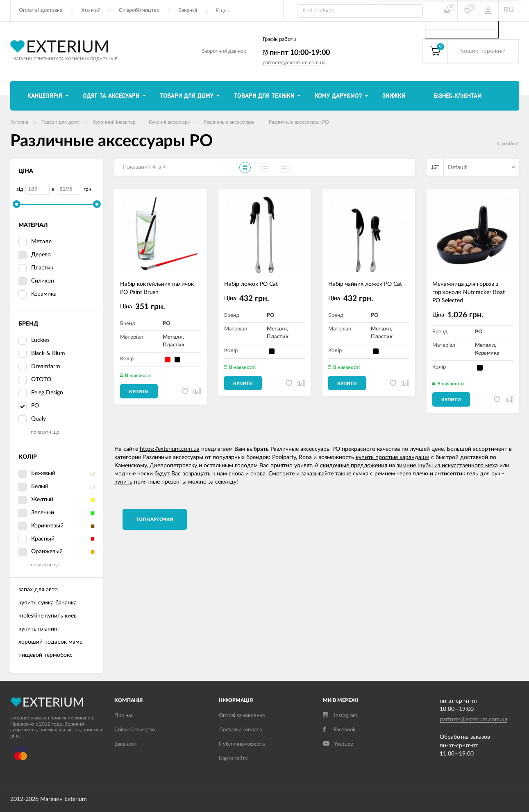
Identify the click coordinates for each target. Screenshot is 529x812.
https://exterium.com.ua (170, 449)
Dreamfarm (46, 366)
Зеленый (36, 513)
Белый (33, 487)
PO (29, 406)
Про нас (124, 716)
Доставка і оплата (240, 730)
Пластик (36, 268)
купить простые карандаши (393, 457)
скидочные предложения (354, 466)
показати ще (45, 432)
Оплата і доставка (41, 10)
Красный (36, 539)
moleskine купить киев (48, 616)
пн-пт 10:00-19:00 (296, 53)
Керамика (37, 294)
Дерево (35, 255)
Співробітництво (139, 10)
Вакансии (125, 744)
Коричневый (41, 526)
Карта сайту (233, 759)
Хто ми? (91, 10)
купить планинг (39, 629)
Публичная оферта (242, 744)
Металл (35, 242)
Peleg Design (47, 393)
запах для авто (38, 590)
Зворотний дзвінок (224, 51)
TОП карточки (155, 519)
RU (509, 10)
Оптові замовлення (242, 716)
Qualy (39, 419)
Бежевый (37, 474)
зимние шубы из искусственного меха (447, 466)
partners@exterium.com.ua (294, 63)
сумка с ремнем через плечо (391, 474)
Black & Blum (48, 353)
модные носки (134, 474)
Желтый (36, 500)
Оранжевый (41, 552)
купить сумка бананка (48, 603)
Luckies (40, 340)
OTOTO (41, 380)
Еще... (223, 11)
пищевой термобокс (45, 655)
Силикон (36, 281)
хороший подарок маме (50, 642)
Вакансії (188, 10)
